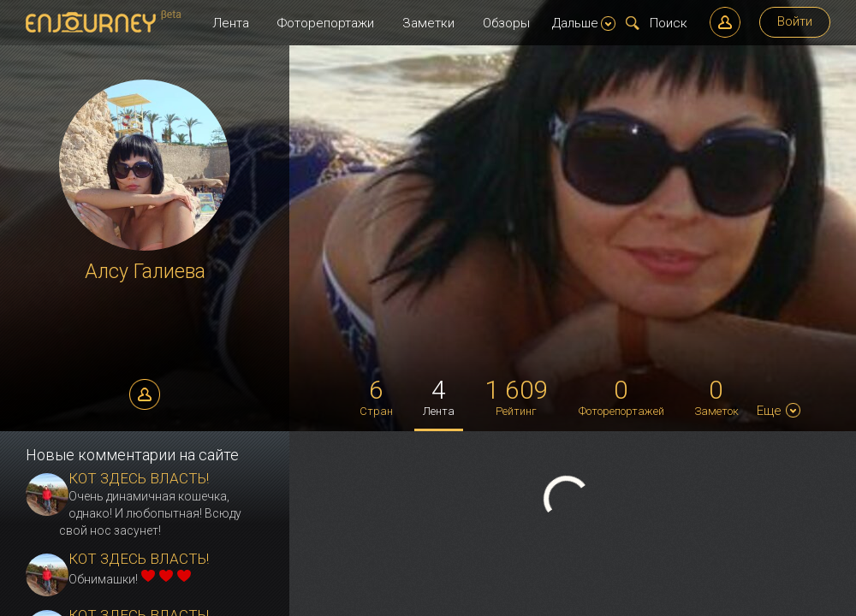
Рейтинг (517, 396)
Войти (795, 21)
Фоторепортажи (326, 23)
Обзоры (506, 23)
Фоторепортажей (621, 396)
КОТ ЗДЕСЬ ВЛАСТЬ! (139, 478)
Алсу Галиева (145, 272)
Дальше (584, 23)
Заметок (716, 396)
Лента (231, 23)
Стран (376, 396)
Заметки (428, 23)
